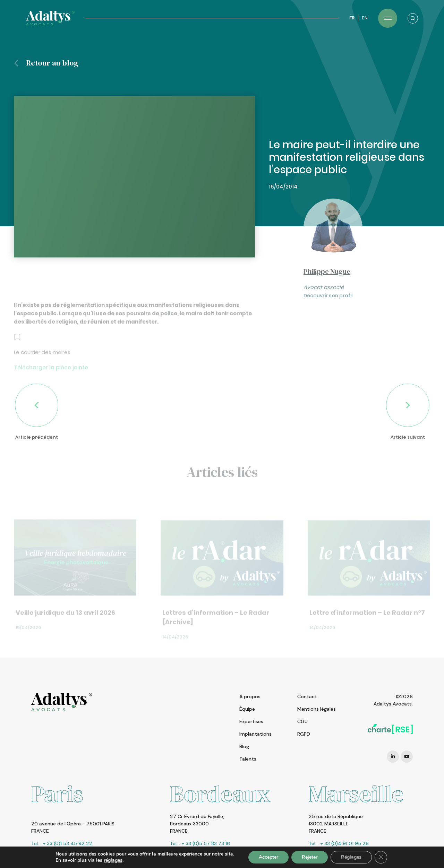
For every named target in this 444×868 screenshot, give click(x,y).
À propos (250, 696)
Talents (248, 759)
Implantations (255, 734)
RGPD (304, 734)
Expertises (251, 721)
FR (352, 18)
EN (365, 18)
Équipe (247, 709)
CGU (302, 721)
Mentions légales (317, 709)
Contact (307, 696)
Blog (244, 746)
